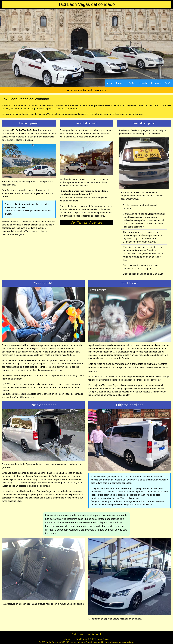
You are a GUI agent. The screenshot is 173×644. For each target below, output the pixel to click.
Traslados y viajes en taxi (143, 130)
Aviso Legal (129, 642)
